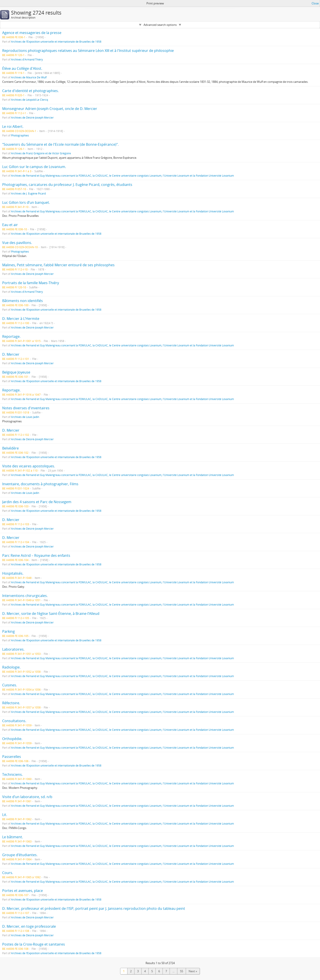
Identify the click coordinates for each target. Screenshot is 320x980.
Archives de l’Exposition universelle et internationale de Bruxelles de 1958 (56, 42)
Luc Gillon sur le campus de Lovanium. (34, 167)
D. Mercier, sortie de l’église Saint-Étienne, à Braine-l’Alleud (51, 614)
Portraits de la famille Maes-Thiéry (31, 283)
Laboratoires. (13, 649)
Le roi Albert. (13, 127)
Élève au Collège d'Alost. (22, 68)
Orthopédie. (12, 739)
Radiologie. (11, 667)
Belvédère (10, 448)
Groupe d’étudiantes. (20, 855)
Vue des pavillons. (17, 243)
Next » (193, 971)
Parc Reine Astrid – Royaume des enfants (36, 555)
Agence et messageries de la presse (32, 33)
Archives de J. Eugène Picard (28, 193)
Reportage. (11, 336)
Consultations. (14, 721)
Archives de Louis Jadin (25, 417)
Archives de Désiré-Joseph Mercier (32, 117)
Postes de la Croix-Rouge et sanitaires (34, 944)
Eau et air (10, 225)
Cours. (8, 873)
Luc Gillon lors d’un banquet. (26, 202)
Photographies (20, 135)
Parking (9, 631)
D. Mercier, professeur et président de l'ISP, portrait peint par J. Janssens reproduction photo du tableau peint (94, 908)
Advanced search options (160, 25)
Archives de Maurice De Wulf (29, 77)
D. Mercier (11, 354)
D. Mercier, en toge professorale (29, 926)
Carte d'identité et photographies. (30, 91)
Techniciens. (12, 774)
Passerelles (12, 757)
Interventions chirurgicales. (25, 596)
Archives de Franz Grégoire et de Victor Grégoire (41, 153)
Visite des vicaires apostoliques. (29, 466)
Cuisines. (10, 685)
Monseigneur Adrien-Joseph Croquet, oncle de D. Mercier (50, 109)
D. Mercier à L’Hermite (21, 319)
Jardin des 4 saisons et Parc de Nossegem (37, 502)
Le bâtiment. (13, 837)
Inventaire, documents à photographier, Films (40, 484)
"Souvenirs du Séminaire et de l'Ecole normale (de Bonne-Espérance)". (60, 144)
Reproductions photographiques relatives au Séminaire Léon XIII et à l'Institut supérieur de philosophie (88, 51)
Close (315, 3)
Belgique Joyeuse (16, 372)
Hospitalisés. (13, 573)
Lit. (5, 815)
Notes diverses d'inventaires (26, 408)
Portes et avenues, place (23, 891)
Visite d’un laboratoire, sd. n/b (27, 797)
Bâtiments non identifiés (23, 301)
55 (182, 971)
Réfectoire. (11, 703)
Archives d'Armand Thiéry (27, 59)
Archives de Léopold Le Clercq (29, 100)
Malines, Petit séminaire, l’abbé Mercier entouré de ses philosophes (58, 265)
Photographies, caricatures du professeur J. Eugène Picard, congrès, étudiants (67, 185)
